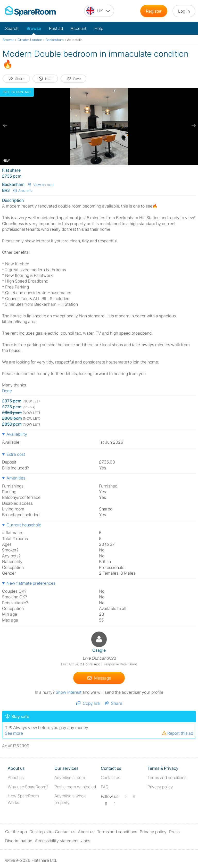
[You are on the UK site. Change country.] (99, 11)
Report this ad (177, 733)
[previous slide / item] (5, 125)
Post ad (56, 28)
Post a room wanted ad (75, 787)
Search (12, 28)
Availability (17, 434)
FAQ (105, 787)
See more (14, 733)
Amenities (16, 478)
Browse (34, 28)
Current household (24, 525)
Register (154, 11)
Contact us (110, 778)
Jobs (86, 841)
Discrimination (19, 841)
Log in (184, 11)
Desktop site (41, 832)
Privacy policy (160, 787)
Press (174, 832)
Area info (23, 191)
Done (7, 391)
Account (79, 28)
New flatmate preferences (31, 583)
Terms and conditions (167, 778)
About (16, 778)
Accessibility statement (57, 841)
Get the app (16, 832)
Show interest (69, 692)
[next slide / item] (193, 125)
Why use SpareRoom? (28, 787)
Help (99, 28)
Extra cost (16, 454)
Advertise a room (70, 778)
